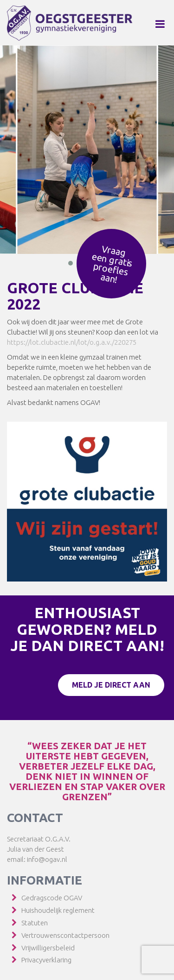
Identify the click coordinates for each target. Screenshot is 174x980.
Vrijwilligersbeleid (48, 948)
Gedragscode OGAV (52, 898)
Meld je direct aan (111, 685)
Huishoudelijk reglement (58, 910)
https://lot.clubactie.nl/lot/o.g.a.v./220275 (72, 342)
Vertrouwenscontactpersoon (65, 935)
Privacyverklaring (46, 960)
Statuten (35, 923)
